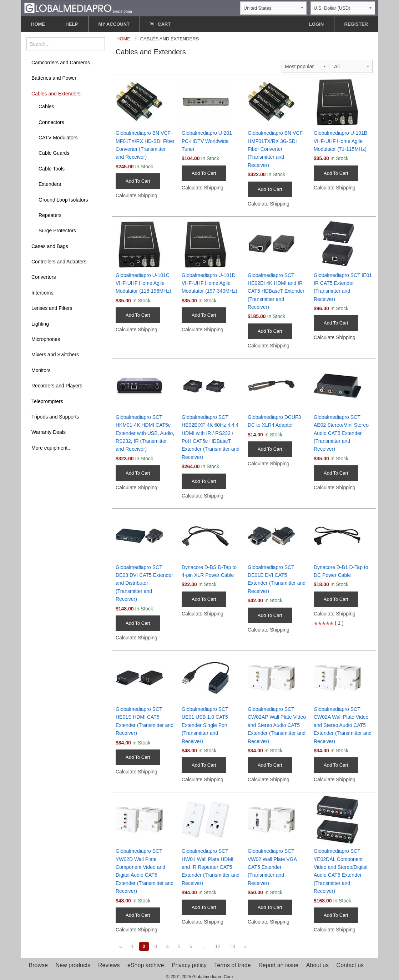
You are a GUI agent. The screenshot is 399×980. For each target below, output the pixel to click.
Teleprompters (47, 401)
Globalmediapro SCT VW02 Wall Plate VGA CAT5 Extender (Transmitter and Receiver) (272, 867)
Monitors (41, 370)
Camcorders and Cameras (61, 63)
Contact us (350, 965)
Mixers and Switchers (55, 355)
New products (73, 965)
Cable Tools (52, 169)
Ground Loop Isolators (63, 200)
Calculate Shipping (137, 195)
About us (317, 965)
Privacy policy (189, 965)
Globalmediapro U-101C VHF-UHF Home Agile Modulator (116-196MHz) (143, 283)
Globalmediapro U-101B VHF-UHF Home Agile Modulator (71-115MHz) (340, 141)
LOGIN (316, 24)
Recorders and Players (57, 386)
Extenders (50, 184)
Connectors (51, 122)
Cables (46, 107)
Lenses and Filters (52, 308)
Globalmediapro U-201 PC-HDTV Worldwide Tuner (207, 141)
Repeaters (50, 215)
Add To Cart (138, 181)
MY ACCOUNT (114, 24)
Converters (44, 277)
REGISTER (356, 24)
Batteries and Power (54, 78)
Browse (38, 965)
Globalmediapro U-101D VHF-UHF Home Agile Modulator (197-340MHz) (209, 283)
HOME (38, 24)
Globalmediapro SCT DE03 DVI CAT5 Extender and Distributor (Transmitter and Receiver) (144, 583)
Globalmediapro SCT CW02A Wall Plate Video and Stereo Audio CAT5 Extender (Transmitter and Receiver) (343, 725)
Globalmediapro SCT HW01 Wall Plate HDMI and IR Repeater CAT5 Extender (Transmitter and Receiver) (211, 867)
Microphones (46, 339)
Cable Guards (54, 153)
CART (160, 24)
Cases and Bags (50, 246)
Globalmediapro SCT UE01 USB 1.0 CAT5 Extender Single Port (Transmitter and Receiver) (205, 725)
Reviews (109, 965)
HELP (72, 24)
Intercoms (42, 293)
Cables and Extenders (56, 94)
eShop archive (146, 965)
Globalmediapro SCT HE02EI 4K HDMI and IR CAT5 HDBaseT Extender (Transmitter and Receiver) (276, 291)
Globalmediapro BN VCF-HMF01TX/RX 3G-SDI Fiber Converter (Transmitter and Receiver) (276, 149)
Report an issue (278, 965)
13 (232, 946)
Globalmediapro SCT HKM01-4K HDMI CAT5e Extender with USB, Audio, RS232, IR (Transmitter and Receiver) (145, 433)
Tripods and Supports (55, 417)
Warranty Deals (49, 432)
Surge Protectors (57, 231)
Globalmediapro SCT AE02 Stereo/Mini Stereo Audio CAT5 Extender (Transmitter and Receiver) (341, 433)
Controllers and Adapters (59, 262)
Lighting (40, 324)
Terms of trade (232, 965)
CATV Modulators (58, 138)
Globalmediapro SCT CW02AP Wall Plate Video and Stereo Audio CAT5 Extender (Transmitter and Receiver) (277, 725)
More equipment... (52, 448)
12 (218, 946)
